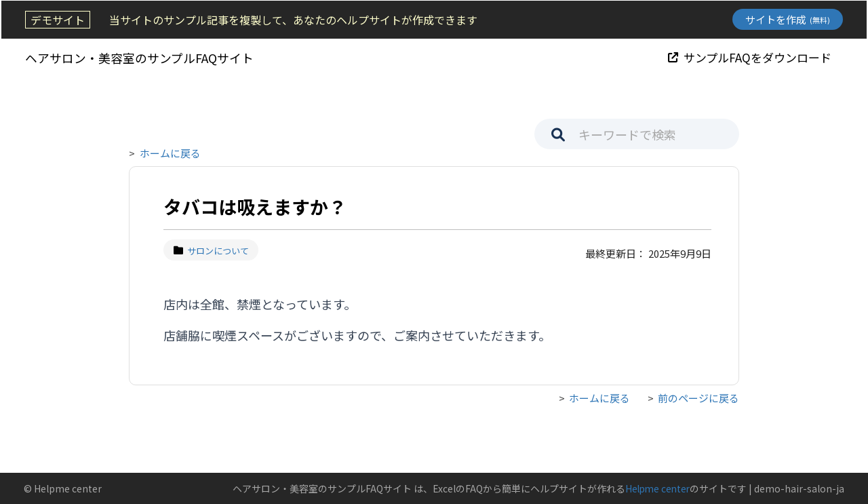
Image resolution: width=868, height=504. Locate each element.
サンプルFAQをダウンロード (751, 57)
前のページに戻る (698, 398)
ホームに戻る (170, 153)
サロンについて (211, 251)
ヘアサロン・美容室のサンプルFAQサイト (138, 57)
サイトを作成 (789, 19)
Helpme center (656, 488)
